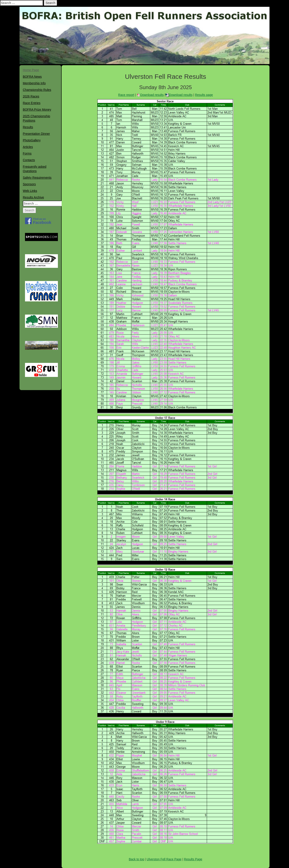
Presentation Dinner (36, 134)
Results (28, 127)
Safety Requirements (37, 178)
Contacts (29, 160)
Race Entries (32, 103)
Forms (27, 153)
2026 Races (31, 96)
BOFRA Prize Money (37, 110)
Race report (126, 95)
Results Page (193, 859)
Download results (152, 95)
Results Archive (33, 197)
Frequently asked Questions (35, 169)
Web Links (30, 191)
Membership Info (34, 83)
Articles (28, 147)
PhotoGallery (32, 140)
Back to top (136, 859)
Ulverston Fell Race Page (164, 859)
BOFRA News (32, 77)
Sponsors (29, 184)
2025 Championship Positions (37, 118)
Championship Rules (37, 90)
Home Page (31, 70)
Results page (204, 95)
